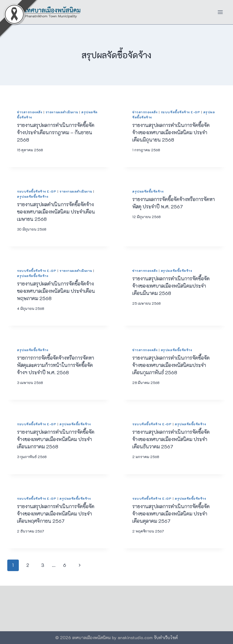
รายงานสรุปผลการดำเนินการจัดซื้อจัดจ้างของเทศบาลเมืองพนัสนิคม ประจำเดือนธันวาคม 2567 (171, 439)
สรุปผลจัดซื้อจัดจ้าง (33, 197)
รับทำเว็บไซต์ (166, 637)
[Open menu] (220, 12)
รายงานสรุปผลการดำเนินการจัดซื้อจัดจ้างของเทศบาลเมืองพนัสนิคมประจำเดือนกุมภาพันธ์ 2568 (171, 365)
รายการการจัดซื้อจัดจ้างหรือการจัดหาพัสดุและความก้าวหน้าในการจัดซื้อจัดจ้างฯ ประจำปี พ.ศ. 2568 (56, 365)
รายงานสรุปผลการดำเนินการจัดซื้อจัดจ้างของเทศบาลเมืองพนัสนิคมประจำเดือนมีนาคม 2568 (171, 286)
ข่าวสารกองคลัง (30, 112)
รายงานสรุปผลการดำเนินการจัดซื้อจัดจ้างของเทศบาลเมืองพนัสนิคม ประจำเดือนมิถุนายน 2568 (171, 132)
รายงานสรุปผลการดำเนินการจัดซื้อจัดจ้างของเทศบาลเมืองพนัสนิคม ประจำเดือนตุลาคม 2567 (171, 514)
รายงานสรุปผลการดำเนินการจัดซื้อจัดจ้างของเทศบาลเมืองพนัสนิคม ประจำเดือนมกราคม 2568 (56, 439)
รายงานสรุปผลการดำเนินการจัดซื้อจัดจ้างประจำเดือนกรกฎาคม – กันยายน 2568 (56, 132)
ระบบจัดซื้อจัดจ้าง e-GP (180, 112)
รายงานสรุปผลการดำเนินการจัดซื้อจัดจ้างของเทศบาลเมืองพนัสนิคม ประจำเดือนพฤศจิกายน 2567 (56, 514)
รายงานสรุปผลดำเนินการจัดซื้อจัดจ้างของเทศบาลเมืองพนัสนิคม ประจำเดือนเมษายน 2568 (56, 212)
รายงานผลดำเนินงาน (62, 112)
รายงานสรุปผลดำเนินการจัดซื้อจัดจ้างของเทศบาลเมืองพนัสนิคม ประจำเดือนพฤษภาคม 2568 (56, 291)
